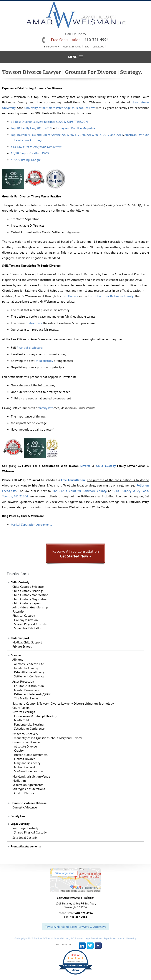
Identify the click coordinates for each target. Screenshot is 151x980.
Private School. (22, 647)
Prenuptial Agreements (26, 846)
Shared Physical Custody (30, 624)
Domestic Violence (25, 807)
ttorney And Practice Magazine (75, 128)
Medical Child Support (27, 642)
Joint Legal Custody (25, 828)
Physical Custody (24, 616)
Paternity (18, 611)
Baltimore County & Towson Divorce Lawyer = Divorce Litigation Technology (63, 704)
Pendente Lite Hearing (29, 724)
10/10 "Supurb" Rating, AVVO (30, 153)
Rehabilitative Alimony (29, 672)
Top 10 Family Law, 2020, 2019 (31, 128)
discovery (36, 323)
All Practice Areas (72, 47)
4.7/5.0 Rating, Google (26, 160)
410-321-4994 (96, 40)
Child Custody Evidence (28, 587)
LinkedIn (82, 946)
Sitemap (79, 938)
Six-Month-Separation (29, 771)
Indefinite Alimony (26, 668)
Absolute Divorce (25, 746)
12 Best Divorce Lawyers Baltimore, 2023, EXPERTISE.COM (49, 122)
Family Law (18, 816)
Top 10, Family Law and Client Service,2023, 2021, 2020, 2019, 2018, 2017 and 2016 (67, 135)
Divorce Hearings (24, 712)
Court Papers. (21, 708)
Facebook (98, 946)
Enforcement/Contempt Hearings (36, 716)
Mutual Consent (25, 767)
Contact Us (98, 47)
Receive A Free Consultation (76, 554)
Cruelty (19, 751)
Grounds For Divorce (26, 742)
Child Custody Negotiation (30, 599)
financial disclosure (30, 348)
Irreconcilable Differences (31, 755)
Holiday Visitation (26, 620)
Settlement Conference (29, 676)
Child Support (20, 638)
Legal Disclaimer (93, 938)
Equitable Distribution (29, 686)
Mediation (19, 781)
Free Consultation (73, 480)
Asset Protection (23, 682)
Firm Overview (52, 47)
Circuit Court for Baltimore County (110, 296)
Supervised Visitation (28, 628)
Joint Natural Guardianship (30, 607)
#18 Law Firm (36, 147)
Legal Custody (20, 824)
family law (46, 408)
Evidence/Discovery (25, 734)
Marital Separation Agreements (31, 525)
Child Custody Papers (27, 603)
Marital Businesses (26, 690)
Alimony (18, 660)
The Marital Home (26, 698)
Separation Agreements (28, 785)
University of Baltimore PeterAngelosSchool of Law (59, 108)
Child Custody (106, 466)
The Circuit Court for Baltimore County (79, 491)
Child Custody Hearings (28, 591)
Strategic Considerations (29, 789)
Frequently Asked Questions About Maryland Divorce (47, 738)
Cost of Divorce (24, 793)
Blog (87, 47)
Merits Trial (22, 720)
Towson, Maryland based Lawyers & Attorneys (76, 927)
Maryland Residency (27, 763)
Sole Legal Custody (25, 838)
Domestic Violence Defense (29, 803)
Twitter (90, 946)
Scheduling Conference (29, 729)
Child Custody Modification (30, 595)
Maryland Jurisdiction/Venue (31, 776)
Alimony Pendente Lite (29, 664)
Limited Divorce (25, 759)
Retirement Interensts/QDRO (33, 694)
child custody (44, 361)
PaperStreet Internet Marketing (120, 938)
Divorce (73, 296)
